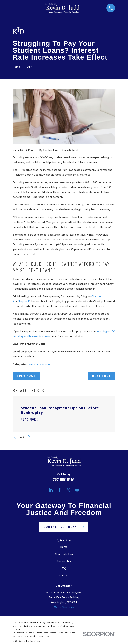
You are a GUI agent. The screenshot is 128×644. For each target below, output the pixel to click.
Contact (64, 575)
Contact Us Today (64, 527)
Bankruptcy (64, 561)
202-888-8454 (64, 479)
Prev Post (26, 376)
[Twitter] (68, 490)
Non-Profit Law (64, 554)
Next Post (102, 376)
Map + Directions (64, 607)
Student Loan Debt (40, 364)
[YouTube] (77, 490)
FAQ (64, 568)
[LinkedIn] (51, 490)
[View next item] (29, 437)
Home (64, 547)
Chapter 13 (24, 301)
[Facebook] (60, 490)
